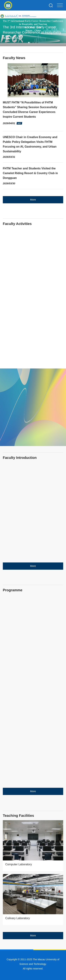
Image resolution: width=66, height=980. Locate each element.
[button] (29, 43)
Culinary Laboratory (18, 918)
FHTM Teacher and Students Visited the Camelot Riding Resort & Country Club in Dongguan (30, 173)
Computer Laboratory (19, 864)
